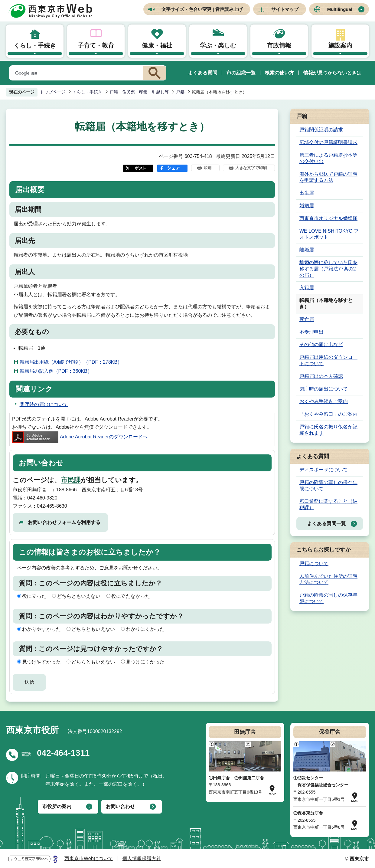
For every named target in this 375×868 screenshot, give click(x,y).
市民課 (71, 480)
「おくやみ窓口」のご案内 (328, 414)
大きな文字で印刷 (251, 168)
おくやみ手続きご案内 (324, 401)
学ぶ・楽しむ (218, 45)
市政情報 (279, 45)
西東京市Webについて (89, 858)
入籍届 (307, 288)
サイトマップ (285, 9)
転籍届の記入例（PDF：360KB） (56, 371)
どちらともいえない (79, 596)
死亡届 (307, 319)
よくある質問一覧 (327, 524)
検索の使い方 (279, 73)
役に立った (34, 596)
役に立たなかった (131, 596)
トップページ (53, 92)
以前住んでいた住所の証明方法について (328, 579)
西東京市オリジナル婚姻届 (328, 218)
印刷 (207, 168)
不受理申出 (311, 332)
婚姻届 (307, 206)
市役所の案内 (57, 806)
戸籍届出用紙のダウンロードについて (328, 360)
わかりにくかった (145, 629)
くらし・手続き (35, 45)
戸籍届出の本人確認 (321, 376)
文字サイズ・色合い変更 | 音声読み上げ (202, 9)
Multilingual (340, 9)
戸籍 (180, 92)
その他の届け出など (321, 344)
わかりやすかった (41, 629)
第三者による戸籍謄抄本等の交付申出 (328, 158)
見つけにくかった (145, 662)
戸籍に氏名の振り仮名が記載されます (328, 430)
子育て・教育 (96, 45)
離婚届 (307, 250)
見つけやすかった (41, 662)
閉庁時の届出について (44, 404)
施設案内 (340, 45)
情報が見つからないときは (332, 73)
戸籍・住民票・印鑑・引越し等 (139, 92)
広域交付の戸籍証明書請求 (328, 142)
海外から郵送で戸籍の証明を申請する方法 (328, 177)
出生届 (307, 193)
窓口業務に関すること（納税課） (328, 504)
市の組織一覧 (241, 73)
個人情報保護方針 (142, 858)
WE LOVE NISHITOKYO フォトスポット (329, 234)
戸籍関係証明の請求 (321, 130)
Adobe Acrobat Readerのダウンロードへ (80, 437)
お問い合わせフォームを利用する (64, 522)
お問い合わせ (120, 806)
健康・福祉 (157, 45)
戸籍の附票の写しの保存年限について (328, 486)
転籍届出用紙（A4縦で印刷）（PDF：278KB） (71, 362)
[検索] (75, 73)
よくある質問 (203, 73)
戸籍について (314, 563)
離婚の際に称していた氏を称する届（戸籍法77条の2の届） (328, 269)
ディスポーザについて (324, 470)
